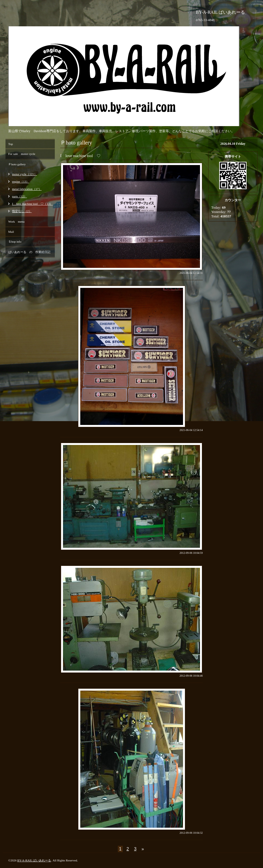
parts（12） (19, 196)
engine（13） (21, 181)
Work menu (16, 222)
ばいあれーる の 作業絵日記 (29, 252)
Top (11, 144)
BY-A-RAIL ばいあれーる (34, 860)
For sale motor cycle (22, 154)
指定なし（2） (22, 211)
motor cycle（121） (25, 174)
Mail (11, 232)
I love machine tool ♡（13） (32, 204)
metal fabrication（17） (27, 189)
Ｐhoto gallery (17, 164)
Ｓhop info (15, 242)
